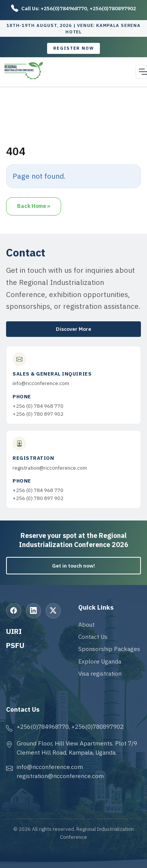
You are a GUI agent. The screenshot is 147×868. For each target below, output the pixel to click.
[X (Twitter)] (53, 611)
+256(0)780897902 (113, 8)
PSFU (15, 645)
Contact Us (93, 637)
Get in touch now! (73, 566)
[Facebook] (14, 611)
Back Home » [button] (34, 206)
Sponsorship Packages (109, 649)
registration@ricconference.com (50, 468)
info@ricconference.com (41, 383)
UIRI (14, 631)
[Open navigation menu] (141, 72)
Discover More (73, 329)
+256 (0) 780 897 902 (38, 414)
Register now (73, 48)
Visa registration (100, 673)
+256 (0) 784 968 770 (38, 406)
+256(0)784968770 (64, 8)
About (86, 624)
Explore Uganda (100, 661)
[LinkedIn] (33, 611)
